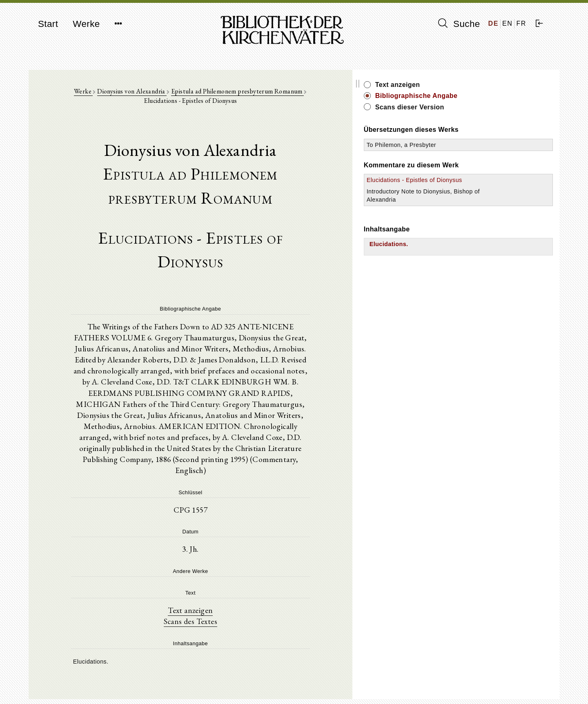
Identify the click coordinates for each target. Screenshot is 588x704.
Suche (459, 24)
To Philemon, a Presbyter (476, 145)
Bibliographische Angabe (491, 96)
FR (521, 23)
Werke (86, 24)
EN (507, 23)
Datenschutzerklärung (463, 685)
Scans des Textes (228, 561)
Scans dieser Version (484, 107)
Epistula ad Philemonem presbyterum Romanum (240, 94)
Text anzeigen (228, 550)
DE (493, 23)
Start (48, 24)
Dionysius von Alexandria (135, 94)
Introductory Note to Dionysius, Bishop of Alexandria (470, 208)
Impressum (449, 678)
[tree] (228, 601)
